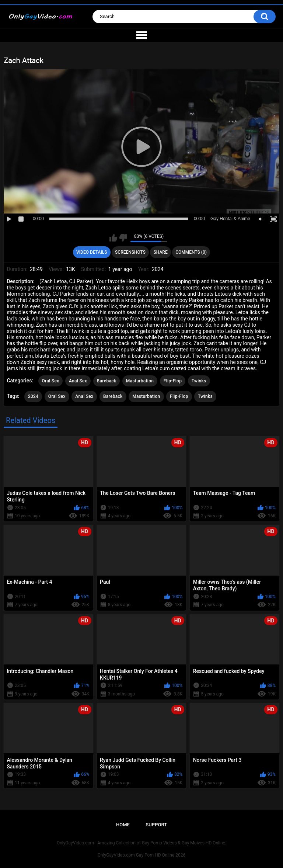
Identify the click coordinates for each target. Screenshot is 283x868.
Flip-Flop (173, 381)
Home (123, 825)
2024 (33, 396)
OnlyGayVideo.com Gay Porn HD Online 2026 (141, 855)
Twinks (199, 381)
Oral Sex (51, 381)
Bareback (107, 381)
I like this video (113, 238)
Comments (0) (191, 252)
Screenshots (130, 252)
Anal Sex (78, 381)
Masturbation (140, 381)
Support (156, 825)
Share (161, 252)
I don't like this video (123, 238)
